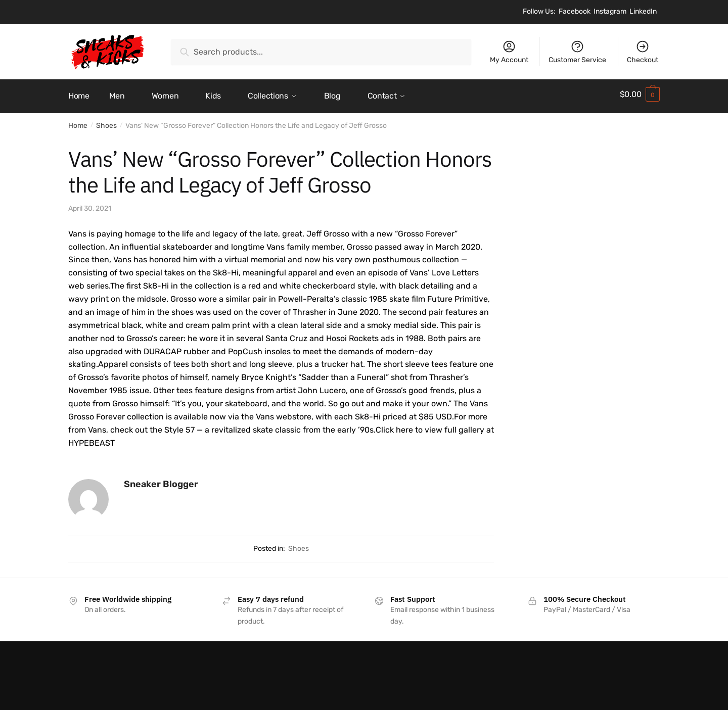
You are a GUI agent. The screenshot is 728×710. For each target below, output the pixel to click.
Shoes (106, 122)
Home (78, 122)
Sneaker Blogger (161, 481)
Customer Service (577, 52)
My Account (509, 52)
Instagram (610, 11)
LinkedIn (643, 11)
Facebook (575, 11)
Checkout (643, 52)
